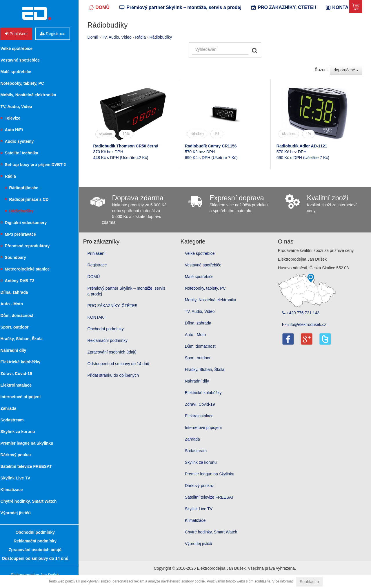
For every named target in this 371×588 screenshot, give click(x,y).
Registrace (105, 277)
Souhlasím (309, 582)
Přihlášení (105, 266)
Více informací (283, 581)
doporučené (346, 82)
